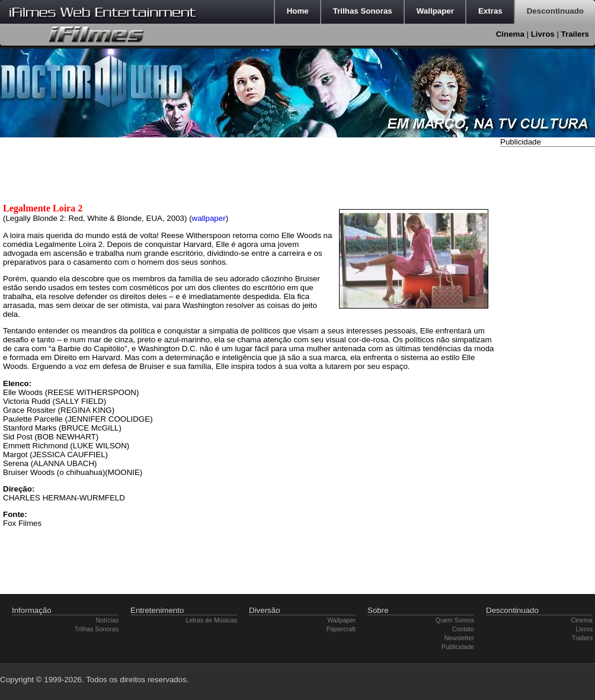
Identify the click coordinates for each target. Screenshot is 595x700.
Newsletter (459, 638)
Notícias (108, 620)
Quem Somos (455, 620)
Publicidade (458, 647)
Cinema (510, 34)
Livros (543, 34)
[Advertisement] (536, 327)
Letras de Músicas (212, 620)
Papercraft (341, 629)
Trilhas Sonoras (97, 629)
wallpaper (209, 218)
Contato (463, 629)
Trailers (575, 34)
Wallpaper (341, 620)
